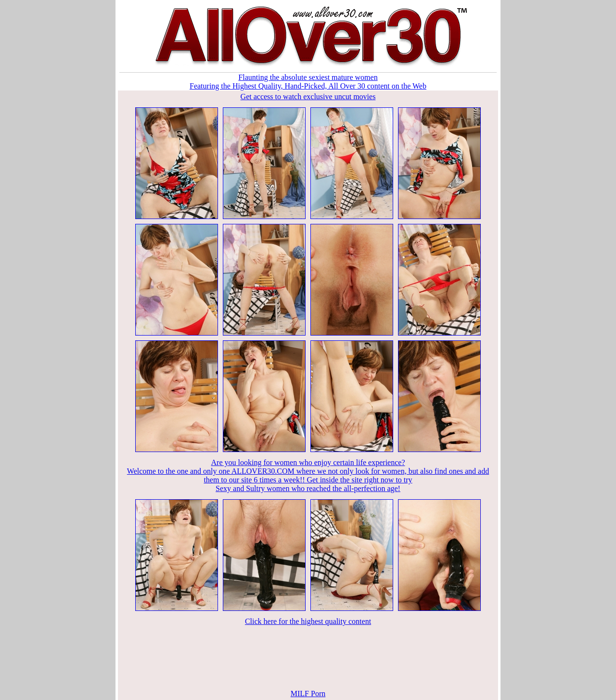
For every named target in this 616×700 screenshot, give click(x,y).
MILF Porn (308, 694)
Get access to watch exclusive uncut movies (308, 97)
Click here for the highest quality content (308, 621)
